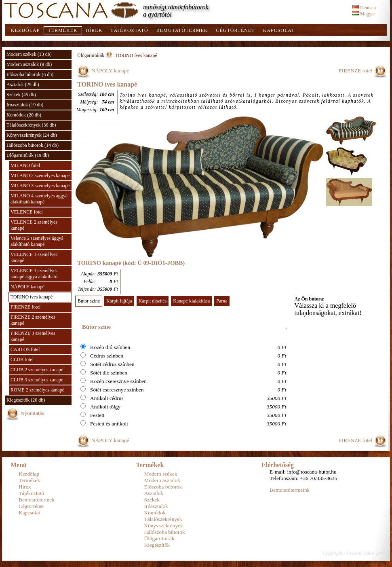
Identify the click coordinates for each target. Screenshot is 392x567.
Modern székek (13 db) (29, 54)
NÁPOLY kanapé (27, 287)
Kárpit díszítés (153, 301)
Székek (152, 500)
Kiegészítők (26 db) (26, 400)
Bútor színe (89, 301)
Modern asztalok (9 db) (29, 64)
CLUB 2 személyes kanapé (37, 370)
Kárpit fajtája (119, 301)
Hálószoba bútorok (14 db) (33, 145)
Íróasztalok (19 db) (25, 105)
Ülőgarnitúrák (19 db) (28, 155)
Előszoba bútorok (163, 487)
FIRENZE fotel (25, 307)
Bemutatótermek (182, 30)
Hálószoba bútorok (165, 532)
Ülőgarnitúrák (91, 55)
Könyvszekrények (164, 526)
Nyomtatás (32, 413)
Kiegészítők (157, 545)
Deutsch (364, 8)
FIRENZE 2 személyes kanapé (33, 320)
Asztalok (154, 493)
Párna (222, 301)
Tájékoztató (129, 30)
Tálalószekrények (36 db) (31, 125)
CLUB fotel (22, 360)
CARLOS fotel (25, 349)
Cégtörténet (235, 30)
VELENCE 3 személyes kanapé (34, 257)
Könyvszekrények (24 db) (32, 135)
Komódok (155, 513)
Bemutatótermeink (290, 490)
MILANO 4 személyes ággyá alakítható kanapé (39, 199)
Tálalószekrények (163, 519)
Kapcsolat (279, 30)
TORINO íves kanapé (32, 297)
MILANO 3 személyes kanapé (40, 186)
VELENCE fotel (27, 212)
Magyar (364, 14)
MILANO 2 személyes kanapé (40, 176)
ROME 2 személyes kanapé (37, 390)
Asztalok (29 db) (23, 85)
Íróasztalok (156, 506)
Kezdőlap (25, 30)
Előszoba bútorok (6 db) (30, 74)
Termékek (62, 30)
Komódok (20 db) (24, 115)
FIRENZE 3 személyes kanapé (33, 336)
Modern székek (161, 474)
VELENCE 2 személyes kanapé (34, 225)
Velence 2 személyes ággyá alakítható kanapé (37, 241)
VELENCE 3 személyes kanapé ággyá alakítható (34, 274)
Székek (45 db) (21, 95)
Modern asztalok (162, 480)
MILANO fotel (25, 165)
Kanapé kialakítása (191, 301)
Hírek (94, 30)
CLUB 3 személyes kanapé (37, 380)
